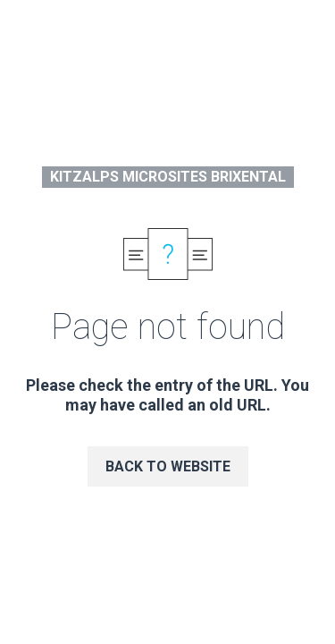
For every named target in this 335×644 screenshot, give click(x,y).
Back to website (168, 466)
